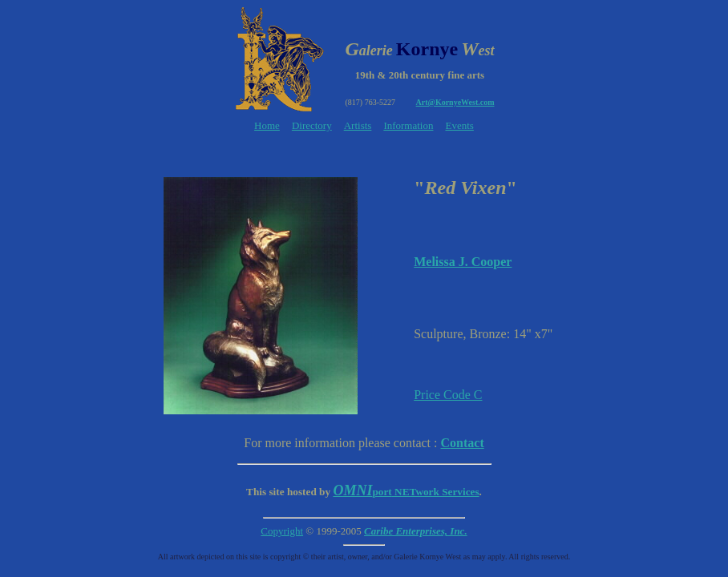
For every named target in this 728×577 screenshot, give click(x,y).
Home (267, 125)
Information (408, 125)
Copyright (282, 531)
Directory (312, 125)
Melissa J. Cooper (463, 262)
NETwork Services (406, 492)
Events (459, 125)
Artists (358, 125)
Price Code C (448, 395)
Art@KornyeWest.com (455, 102)
